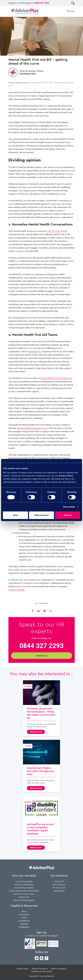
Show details (69, 507)
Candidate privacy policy (42, 971)
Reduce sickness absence (24, 900)
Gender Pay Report (40, 969)
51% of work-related (57, 231)
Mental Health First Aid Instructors (57, 378)
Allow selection (41, 515)
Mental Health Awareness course (32, 428)
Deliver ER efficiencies (24, 884)
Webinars (24, 924)
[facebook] (47, 958)
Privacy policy (23, 969)
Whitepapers (24, 927)
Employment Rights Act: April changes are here (41, 766)
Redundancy (59, 891)
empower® (59, 881)
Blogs (24, 911)
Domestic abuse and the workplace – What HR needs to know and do (41, 708)
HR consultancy (59, 884)
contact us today (16, 590)
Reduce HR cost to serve (24, 894)
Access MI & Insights (24, 881)
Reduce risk (24, 897)
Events (24, 918)
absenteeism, (35, 351)
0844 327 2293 (42, 3)
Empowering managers (24, 888)
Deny (16, 515)
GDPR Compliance (59, 969)
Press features (24, 921)
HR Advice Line (59, 888)
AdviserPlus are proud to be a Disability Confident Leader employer (41, 824)
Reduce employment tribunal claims (24, 891)
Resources (21, 83)
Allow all (67, 515)
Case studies (24, 914)
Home (11, 83)
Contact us (41, 656)
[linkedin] (42, 958)
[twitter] (37, 958)
